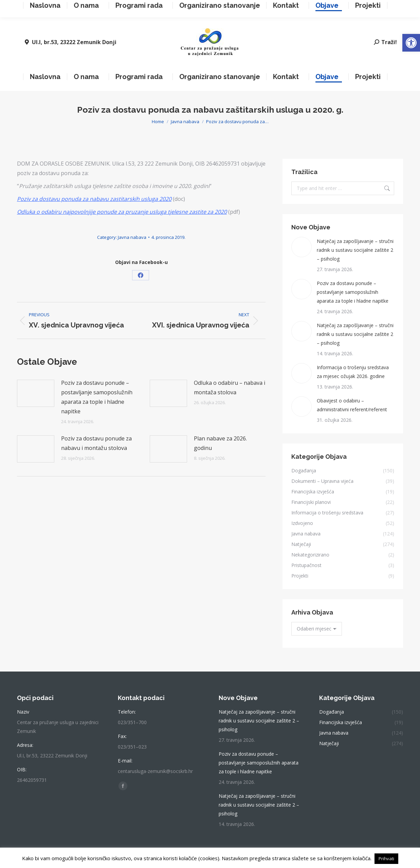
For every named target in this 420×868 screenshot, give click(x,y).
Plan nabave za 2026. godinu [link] (220, 443)
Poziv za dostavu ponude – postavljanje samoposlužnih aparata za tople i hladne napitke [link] (97, 397)
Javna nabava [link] (132, 237)
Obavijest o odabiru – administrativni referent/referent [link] (352, 405)
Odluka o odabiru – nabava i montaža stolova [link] (230, 388)
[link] (411, 43)
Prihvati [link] (386, 858)
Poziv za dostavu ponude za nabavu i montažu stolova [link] (96, 443)
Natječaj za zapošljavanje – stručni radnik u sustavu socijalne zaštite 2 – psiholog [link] (355, 250)
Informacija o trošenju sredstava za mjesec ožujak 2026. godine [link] (353, 372)
